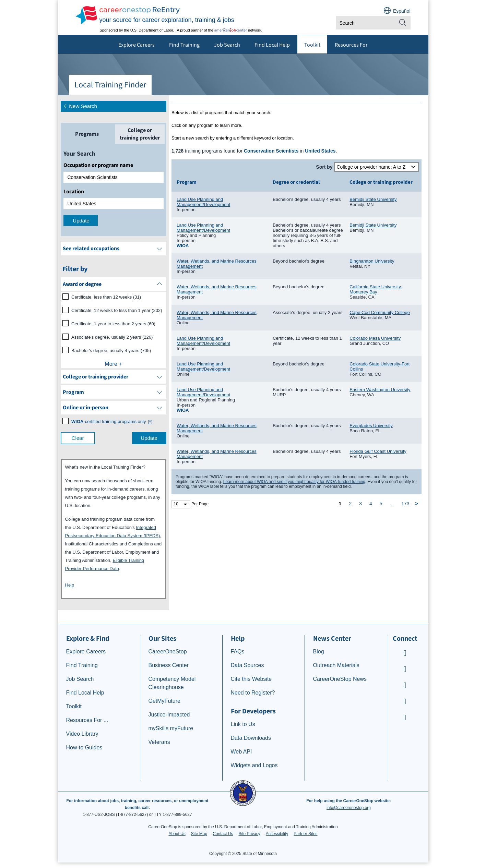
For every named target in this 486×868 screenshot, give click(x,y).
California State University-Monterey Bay (376, 289)
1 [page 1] (340, 504)
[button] (150, 422)
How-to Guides (84, 748)
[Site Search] (403, 23)
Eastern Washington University (380, 390)
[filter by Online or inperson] (114, 408)
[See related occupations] (114, 249)
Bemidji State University (373, 199)
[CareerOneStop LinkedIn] (405, 702)
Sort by (324, 167)
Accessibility (277, 834)
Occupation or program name (98, 165)
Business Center (169, 665)
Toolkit (312, 45)
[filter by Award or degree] (114, 284)
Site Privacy (249, 834)
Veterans (159, 742)
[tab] (87, 134)
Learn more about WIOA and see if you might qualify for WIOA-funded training (294, 482)
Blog (319, 652)
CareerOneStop (168, 652)
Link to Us (243, 724)
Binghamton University (372, 261)
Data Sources (247, 665)
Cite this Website (251, 679)
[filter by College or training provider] (114, 377)
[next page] (418, 504)
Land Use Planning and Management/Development (203, 202)
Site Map (199, 834)
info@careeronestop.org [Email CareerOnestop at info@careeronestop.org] (349, 808)
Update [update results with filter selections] (149, 438)
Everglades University (371, 426)
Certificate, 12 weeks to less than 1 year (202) (117, 310)
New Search (80, 106)
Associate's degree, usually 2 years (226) (112, 337)
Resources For (351, 45)
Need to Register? (253, 693)
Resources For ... (87, 720)
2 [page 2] (350, 504)
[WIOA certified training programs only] (109, 421)
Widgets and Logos (254, 765)
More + (113, 364)
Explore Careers (137, 45)
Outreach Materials (336, 665)
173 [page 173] (405, 504)
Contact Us (223, 834)
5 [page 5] (381, 504)
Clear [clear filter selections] (78, 438)
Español (402, 11)
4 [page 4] (371, 504)
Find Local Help (272, 45)
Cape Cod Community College (380, 312)
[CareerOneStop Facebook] (405, 670)
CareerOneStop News (340, 679)
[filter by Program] (114, 392)
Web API (241, 752)
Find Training (184, 45)
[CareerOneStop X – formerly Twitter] (405, 718)
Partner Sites (305, 834)
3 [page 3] (360, 504)
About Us (177, 834)
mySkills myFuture (171, 728)
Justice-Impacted (169, 715)
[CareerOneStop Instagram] (405, 686)
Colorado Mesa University (375, 338)
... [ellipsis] (392, 504)
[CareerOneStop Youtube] (405, 654)
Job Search (227, 45)
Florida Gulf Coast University (378, 451)
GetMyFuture (164, 701)
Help (70, 585)
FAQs (238, 652)
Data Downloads (251, 738)
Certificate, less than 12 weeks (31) (106, 297)
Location (74, 192)
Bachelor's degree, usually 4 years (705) (111, 351)
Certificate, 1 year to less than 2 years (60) (113, 324)
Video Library (82, 734)
